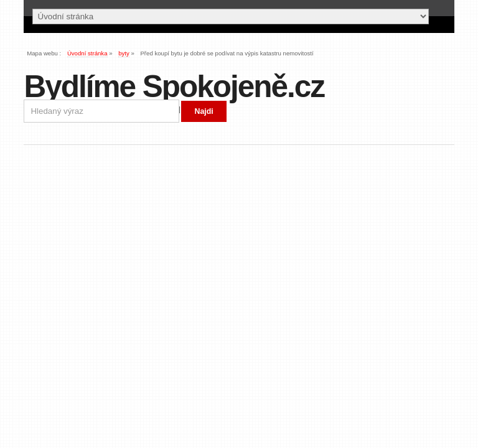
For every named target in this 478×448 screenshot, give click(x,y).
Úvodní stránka (87, 53)
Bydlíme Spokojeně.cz (174, 86)
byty (124, 53)
